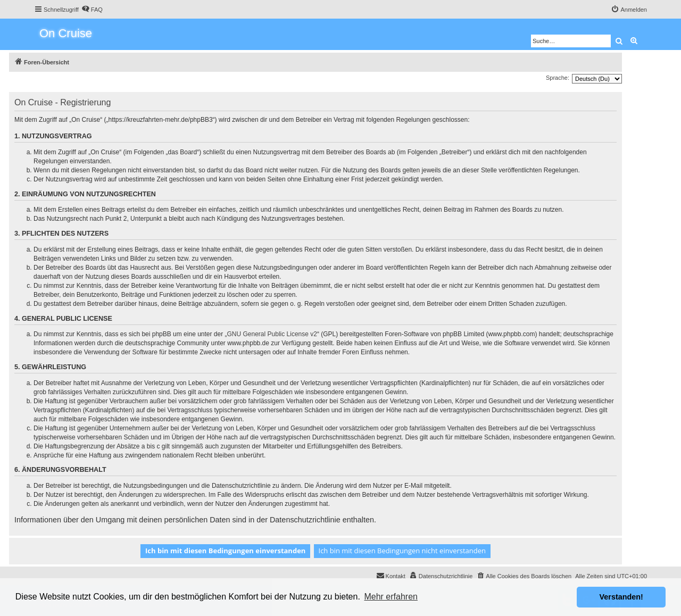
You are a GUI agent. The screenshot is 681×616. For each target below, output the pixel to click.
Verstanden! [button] (621, 597)
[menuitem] (92, 10)
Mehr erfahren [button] (391, 597)
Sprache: (558, 78)
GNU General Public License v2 (272, 334)
